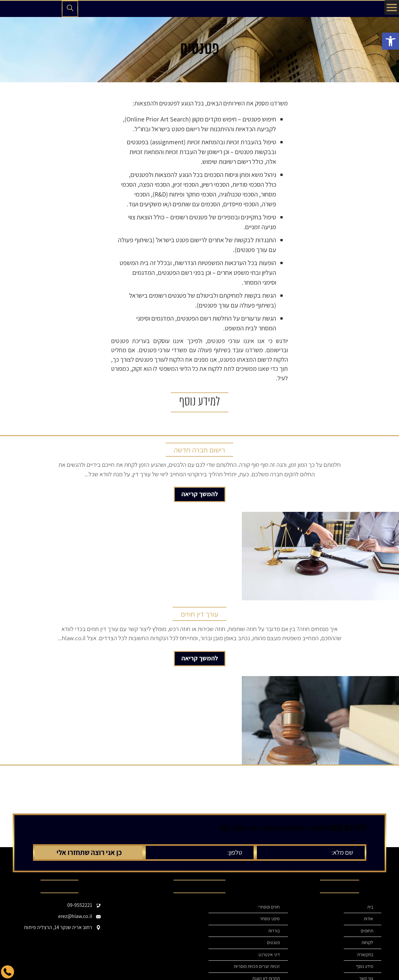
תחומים (367, 931)
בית (370, 907)
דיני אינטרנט (269, 955)
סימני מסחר (270, 919)
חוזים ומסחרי (269, 907)
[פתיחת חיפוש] (70, 9)
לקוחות (367, 943)
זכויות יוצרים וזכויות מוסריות (256, 966)
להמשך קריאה (200, 494)
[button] (391, 41)
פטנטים (273, 943)
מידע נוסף (365, 966)
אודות (368, 919)
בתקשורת (365, 955)
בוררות (274, 931)
